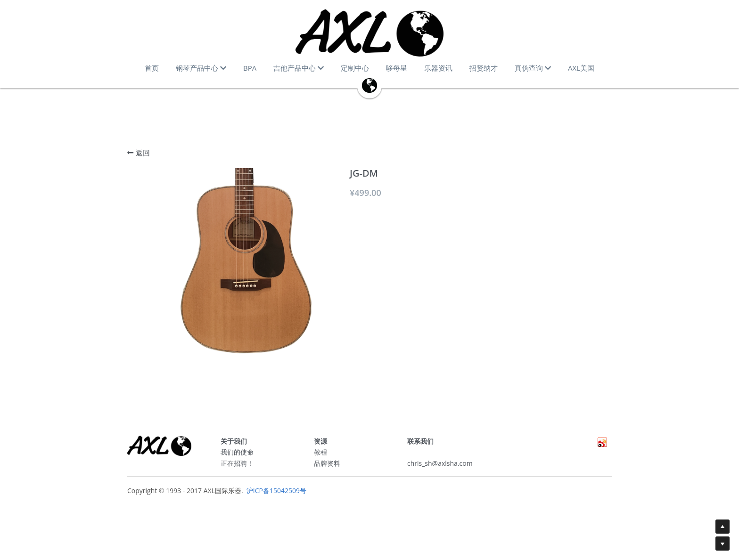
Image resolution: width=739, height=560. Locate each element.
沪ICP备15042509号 (275, 494)
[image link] (369, 33)
